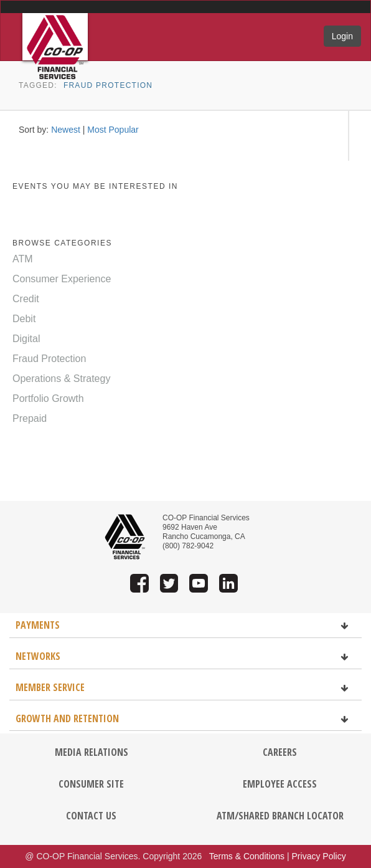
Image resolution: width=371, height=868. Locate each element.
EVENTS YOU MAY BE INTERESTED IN (95, 186)
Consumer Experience (62, 279)
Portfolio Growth (48, 398)
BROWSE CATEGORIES (62, 243)
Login (342, 36)
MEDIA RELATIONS (92, 752)
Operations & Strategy (61, 379)
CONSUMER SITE (91, 784)
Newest (66, 130)
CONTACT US (91, 816)
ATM (23, 259)
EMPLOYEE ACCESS (280, 784)
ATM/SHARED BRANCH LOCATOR (280, 816)
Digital (26, 339)
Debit (24, 319)
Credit (26, 299)
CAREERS (280, 752)
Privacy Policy (319, 856)
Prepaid (30, 418)
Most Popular (113, 130)
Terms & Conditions (247, 856)
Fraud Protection (108, 85)
